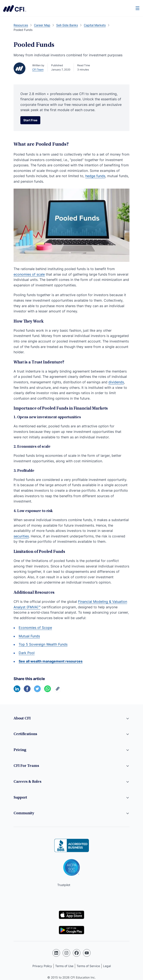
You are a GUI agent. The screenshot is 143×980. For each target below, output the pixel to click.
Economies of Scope (35, 628)
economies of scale (29, 274)
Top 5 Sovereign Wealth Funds (43, 644)
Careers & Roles (27, 782)
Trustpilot (64, 885)
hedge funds (95, 176)
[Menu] (138, 8)
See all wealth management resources (51, 661)
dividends (116, 382)
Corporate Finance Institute (15, 8)
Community (24, 813)
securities (21, 536)
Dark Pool (27, 653)
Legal (107, 966)
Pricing (20, 750)
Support (20, 798)
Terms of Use (64, 966)
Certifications (25, 734)
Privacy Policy (42, 966)
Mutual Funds (29, 636)
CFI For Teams (26, 766)
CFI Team (38, 70)
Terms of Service (88, 966)
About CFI (22, 719)
